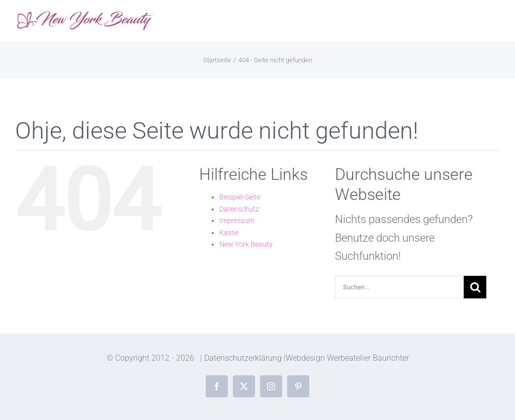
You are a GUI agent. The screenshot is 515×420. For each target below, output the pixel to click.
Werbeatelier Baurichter (368, 358)
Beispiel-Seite (240, 197)
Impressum (237, 221)
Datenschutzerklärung (243, 358)
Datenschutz (239, 209)
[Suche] (475, 287)
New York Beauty (246, 244)
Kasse (229, 233)
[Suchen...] (399, 287)
